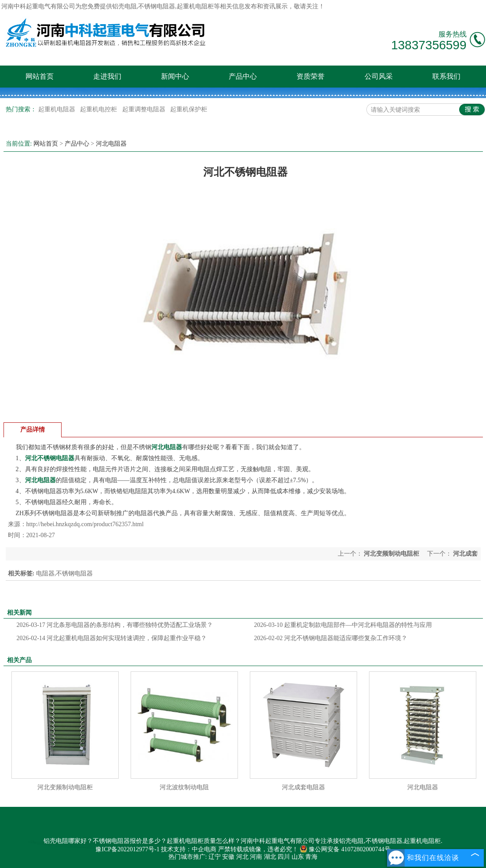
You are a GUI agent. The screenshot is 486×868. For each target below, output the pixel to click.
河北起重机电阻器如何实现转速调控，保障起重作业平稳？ (112, 638)
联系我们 (446, 76)
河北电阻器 (111, 144)
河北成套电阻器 (303, 787)
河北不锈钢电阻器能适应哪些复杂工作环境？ (331, 638)
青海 (311, 857)
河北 (242, 857)
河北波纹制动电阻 (184, 787)
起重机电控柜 (99, 109)
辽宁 (215, 857)
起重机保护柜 (189, 109)
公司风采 (379, 76)
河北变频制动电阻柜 (392, 554)
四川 (284, 857)
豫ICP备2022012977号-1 (127, 849)
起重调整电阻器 (145, 109)
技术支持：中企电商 (189, 849)
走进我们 (107, 76)
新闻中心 (175, 76)
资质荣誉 (311, 76)
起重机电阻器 (58, 109)
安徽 (228, 857)
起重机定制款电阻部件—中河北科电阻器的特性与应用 (343, 625)
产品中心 (243, 76)
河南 (256, 857)
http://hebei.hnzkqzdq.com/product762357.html (85, 524)
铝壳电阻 (124, 6)
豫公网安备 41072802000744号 (345, 849)
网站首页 (40, 76)
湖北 (270, 857)
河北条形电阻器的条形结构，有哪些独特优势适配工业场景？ (115, 625)
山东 (298, 857)
